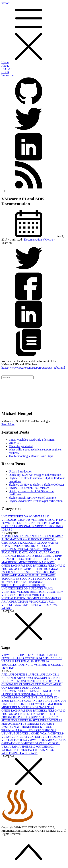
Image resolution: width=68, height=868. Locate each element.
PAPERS (27, 566)
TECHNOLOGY (45, 579)
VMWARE (40, 516)
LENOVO (53, 559)
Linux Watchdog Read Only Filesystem (32, 440)
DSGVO (6, 69)
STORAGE (48, 575)
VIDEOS (38, 595)
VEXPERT (17, 595)
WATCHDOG (45, 747)
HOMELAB (50, 523)
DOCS (45, 546)
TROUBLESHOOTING (17, 585)
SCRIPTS (33, 523)
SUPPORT (9, 579)
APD (5, 675)
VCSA (51, 592)
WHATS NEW (48, 605)
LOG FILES (21, 704)
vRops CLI (15, 443)
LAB (49, 701)
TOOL (49, 727)
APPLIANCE (31, 536)
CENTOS (50, 539)
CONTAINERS (21, 546)
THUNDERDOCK (32, 727)
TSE (53, 730)
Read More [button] (8, 424)
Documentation (33, 240)
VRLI (51, 602)
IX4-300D (26, 559)
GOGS (34, 552)
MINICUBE (10, 707)
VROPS (42, 526)
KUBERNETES (34, 701)
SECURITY (34, 572)
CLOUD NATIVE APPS (46, 684)
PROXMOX (51, 569)
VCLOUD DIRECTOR (32, 592)
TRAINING (35, 582)
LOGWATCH (38, 704)
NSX (51, 562)
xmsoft (34, 31)
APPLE (35, 675)
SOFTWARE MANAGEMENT (21, 575)
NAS (43, 562)
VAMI (48, 588)
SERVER (42, 661)
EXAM (57, 691)
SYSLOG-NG (25, 579)
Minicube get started (21, 446)
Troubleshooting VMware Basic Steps (31, 456)
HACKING (9, 556)
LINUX (7, 704)
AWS (27, 539)
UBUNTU (39, 585)
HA (34, 694)
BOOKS (37, 539)
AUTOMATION (12, 539)
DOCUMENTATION (15, 549)
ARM (59, 536)
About (5, 66)
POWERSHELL (13, 523)
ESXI (54, 520)
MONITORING (29, 562)
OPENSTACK (11, 566)
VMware (48, 240)
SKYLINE (56, 526)
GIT (26, 552)
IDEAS (7, 530)
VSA (18, 605)
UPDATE (37, 588)
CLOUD (9, 526)
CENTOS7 (34, 681)
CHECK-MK (10, 684)
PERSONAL (25, 526)
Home (5, 62)
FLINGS (8, 694)
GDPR (5, 72)
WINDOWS (30, 753)
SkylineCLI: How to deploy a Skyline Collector (36, 485)
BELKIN (54, 678)
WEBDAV (28, 750)
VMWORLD (38, 602)
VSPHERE (40, 520)
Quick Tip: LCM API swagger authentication (35, 475)
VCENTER (9, 592)
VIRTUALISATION (16, 520)
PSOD (6, 572)
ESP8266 (35, 549)
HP (63, 520)
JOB (37, 559)
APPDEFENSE (12, 536)
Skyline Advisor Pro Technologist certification (36, 501)
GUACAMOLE (49, 552)
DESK (36, 546)
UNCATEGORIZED (16, 516)
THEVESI (9, 582)
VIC (28, 595)
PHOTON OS (11, 569)
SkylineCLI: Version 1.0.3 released (29, 488)
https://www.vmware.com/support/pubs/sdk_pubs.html (33, 368)
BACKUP (41, 678)
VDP (60, 592)
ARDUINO (47, 536)
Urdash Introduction (20, 471)
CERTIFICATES (12, 543)
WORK (7, 608)
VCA (44, 733)
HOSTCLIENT (45, 556)
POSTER (26, 714)
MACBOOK (10, 562)
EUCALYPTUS (12, 552)
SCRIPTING (36, 717)
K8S (14, 701)
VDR (6, 595)
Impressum (8, 75)
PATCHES (40, 566)
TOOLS (21, 582)
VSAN (14, 747)
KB (44, 559)
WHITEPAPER (12, 753)
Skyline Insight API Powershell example (32, 498)
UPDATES (23, 733)
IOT (16, 559)
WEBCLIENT (11, 750)
